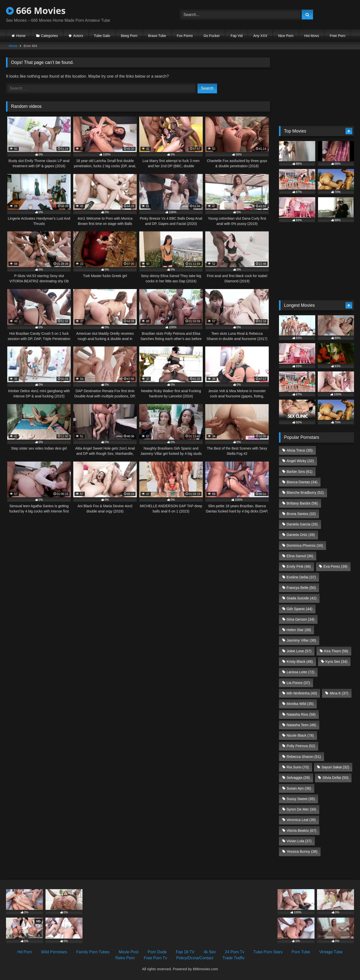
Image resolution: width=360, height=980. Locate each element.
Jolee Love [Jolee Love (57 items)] (299, 651)
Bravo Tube (157, 36)
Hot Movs (312, 36)
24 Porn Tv (235, 952)
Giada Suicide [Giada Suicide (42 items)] (301, 598)
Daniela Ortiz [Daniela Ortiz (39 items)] (301, 535)
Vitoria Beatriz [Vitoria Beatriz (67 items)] (301, 830)
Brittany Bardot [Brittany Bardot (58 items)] (302, 503)
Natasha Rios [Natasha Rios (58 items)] (301, 714)
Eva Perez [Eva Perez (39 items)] (335, 566)
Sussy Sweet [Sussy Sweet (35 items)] (301, 799)
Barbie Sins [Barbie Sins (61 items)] (299, 472)
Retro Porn (125, 958)
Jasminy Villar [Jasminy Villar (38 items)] (301, 640)
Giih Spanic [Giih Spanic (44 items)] (299, 609)
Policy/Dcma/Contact (195, 958)
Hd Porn (25, 952)
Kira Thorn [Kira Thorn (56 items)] (336, 651)
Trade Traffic (234, 958)
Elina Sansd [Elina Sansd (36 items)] (300, 556)
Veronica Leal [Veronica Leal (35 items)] (301, 820)
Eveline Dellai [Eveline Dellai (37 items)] (301, 577)
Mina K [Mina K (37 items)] (339, 693)
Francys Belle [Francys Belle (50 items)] (301, 588)
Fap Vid (236, 36)
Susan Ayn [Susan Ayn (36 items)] (299, 788)
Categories (49, 36)
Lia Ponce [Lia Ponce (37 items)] (298, 683)
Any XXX (260, 36)
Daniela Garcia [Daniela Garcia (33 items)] (302, 524)
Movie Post (129, 952)
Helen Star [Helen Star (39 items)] (299, 630)
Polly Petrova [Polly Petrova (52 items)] (301, 746)
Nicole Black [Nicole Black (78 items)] (300, 735)
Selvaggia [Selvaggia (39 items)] (298, 778)
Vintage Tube (331, 952)
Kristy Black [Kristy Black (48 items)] (300, 661)
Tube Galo (102, 36)
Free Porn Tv (155, 958)
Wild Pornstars (54, 952)
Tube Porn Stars (268, 952)
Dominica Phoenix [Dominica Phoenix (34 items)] (305, 545)
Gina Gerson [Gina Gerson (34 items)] (300, 619)
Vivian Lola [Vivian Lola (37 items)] (299, 841)
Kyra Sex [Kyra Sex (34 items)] (336, 661)
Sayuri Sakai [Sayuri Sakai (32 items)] (335, 767)
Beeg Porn (129, 36)
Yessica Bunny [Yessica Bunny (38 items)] (302, 851)
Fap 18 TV (185, 952)
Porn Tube (301, 952)
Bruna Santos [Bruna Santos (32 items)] (301, 514)
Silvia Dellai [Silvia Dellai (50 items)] (335, 778)
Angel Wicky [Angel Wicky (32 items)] (300, 461)
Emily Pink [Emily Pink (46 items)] (299, 566)
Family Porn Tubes (93, 952)
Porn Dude (157, 952)
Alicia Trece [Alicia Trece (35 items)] (299, 450)
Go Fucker (212, 36)
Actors (78, 36)
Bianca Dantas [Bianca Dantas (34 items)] (302, 482)
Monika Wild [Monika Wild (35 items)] (300, 704)
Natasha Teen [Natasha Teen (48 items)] (301, 725)
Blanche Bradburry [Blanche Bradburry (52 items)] (305, 492)
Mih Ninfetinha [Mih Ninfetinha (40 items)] (302, 693)
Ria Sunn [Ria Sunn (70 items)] (298, 767)
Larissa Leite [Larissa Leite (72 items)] (300, 672)
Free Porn (337, 36)
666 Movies (36, 11)
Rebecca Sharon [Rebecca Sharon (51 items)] (304, 757)
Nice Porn (286, 36)
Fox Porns (185, 36)
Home (21, 36)
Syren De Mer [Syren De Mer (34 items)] (301, 809)
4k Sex (210, 952)
